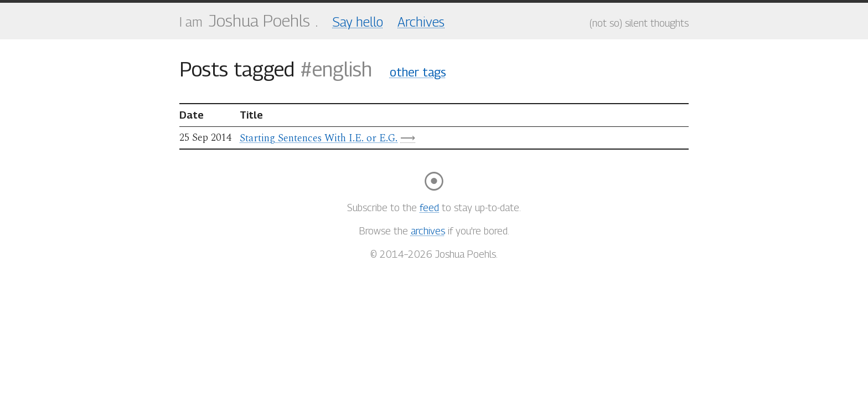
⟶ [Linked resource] (408, 137)
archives (428, 231)
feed (429, 208)
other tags (418, 72)
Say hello (358, 22)
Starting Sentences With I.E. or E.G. (319, 138)
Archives (421, 22)
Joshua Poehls (259, 21)
